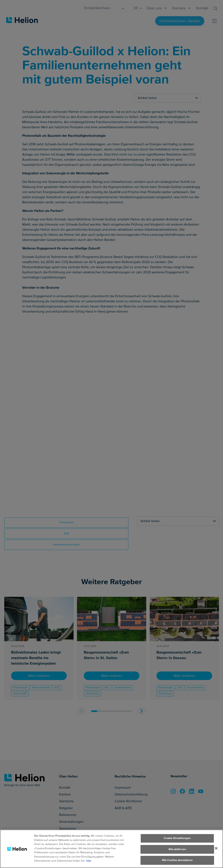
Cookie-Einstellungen (177, 842)
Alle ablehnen (177, 853)
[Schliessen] (216, 852)
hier (89, 864)
